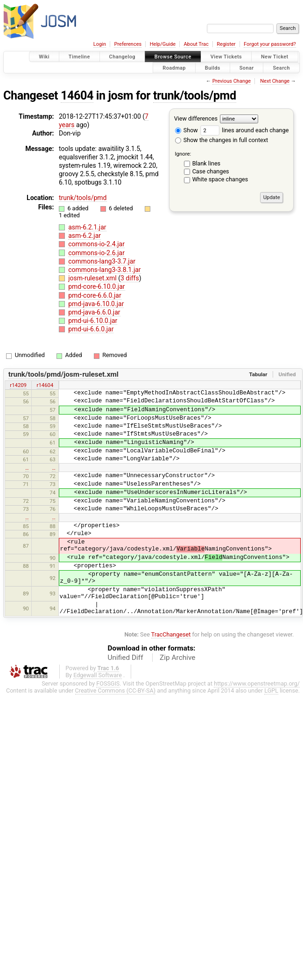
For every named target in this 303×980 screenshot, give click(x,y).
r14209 (18, 385)
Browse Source (173, 57)
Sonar (247, 68)
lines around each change (244, 130)
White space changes (220, 179)
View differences (196, 118)
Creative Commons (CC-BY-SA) (116, 690)
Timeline (79, 57)
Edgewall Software (98, 675)
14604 (77, 96)
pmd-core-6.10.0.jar (96, 286)
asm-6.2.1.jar (87, 227)
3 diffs (130, 278)
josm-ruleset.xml (93, 278)
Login (100, 44)
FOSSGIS (108, 683)
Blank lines (206, 163)
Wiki (44, 57)
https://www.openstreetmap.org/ (257, 683)
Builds (213, 68)
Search (281, 68)
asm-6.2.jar (85, 236)
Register (226, 44)
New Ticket (275, 57)
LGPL (271, 690)
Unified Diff (126, 658)
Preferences (128, 44)
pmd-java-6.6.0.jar (94, 312)
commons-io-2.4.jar (96, 244)
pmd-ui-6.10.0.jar (93, 321)
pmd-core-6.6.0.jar (95, 295)
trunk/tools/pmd (195, 96)
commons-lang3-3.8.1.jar (104, 270)
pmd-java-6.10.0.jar (96, 304)
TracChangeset (171, 634)
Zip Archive (177, 658)
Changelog (122, 57)
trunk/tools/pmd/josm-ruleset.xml (63, 374)
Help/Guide (163, 44)
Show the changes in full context (222, 140)
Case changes (211, 171)
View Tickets (226, 57)
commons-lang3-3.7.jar (102, 261)
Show (187, 130)
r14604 (45, 385)
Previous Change (232, 81)
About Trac (196, 44)
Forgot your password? (270, 44)
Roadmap (174, 68)
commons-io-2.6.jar (96, 253)
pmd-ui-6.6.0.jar (91, 329)
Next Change (275, 81)
